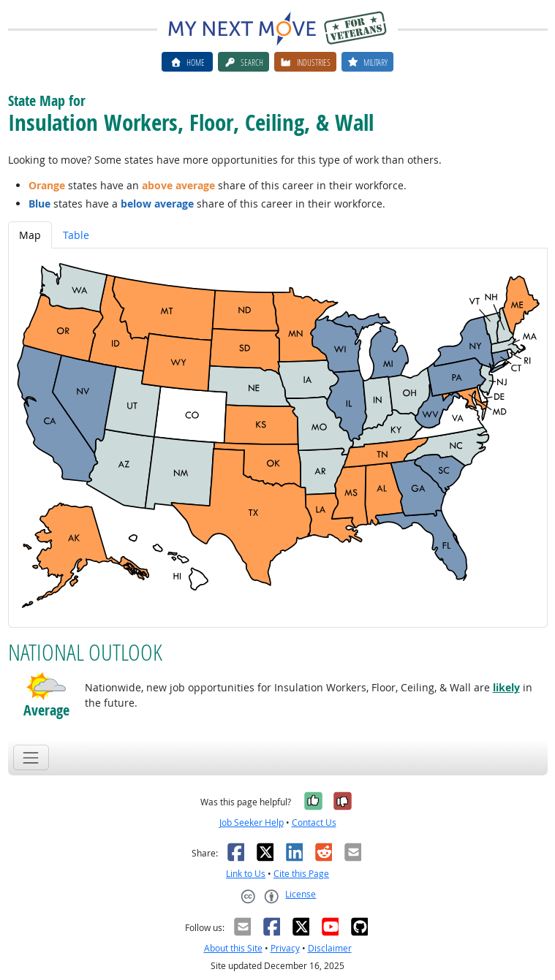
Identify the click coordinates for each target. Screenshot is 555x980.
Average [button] (46, 710)
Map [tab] (30, 235)
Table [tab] (76, 235)
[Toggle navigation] (31, 757)
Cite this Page (301, 874)
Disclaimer (330, 948)
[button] (46, 686)
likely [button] (506, 687)
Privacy (285, 948)
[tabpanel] (278, 438)
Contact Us (314, 823)
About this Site (233, 948)
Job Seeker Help (252, 823)
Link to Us (246, 874)
